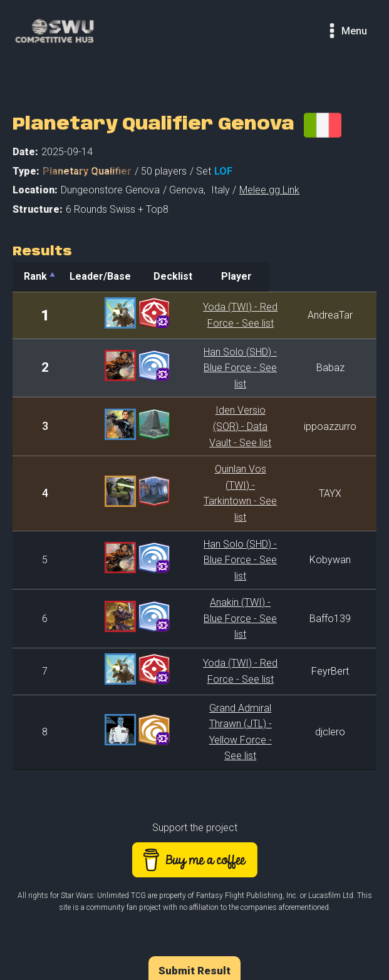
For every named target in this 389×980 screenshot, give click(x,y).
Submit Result (194, 859)
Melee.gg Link (269, 190)
